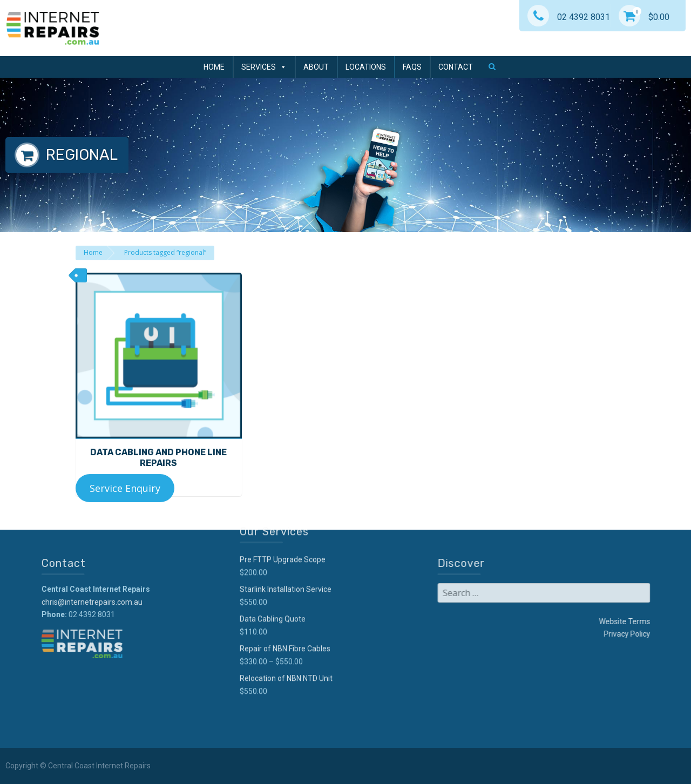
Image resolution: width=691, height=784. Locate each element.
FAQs (412, 67)
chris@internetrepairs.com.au (175, 602)
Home (214, 67)
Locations (366, 67)
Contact (456, 67)
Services (264, 67)
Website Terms (542, 621)
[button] (492, 66)
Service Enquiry (125, 499)
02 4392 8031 (569, 17)
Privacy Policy (544, 634)
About (316, 67)
